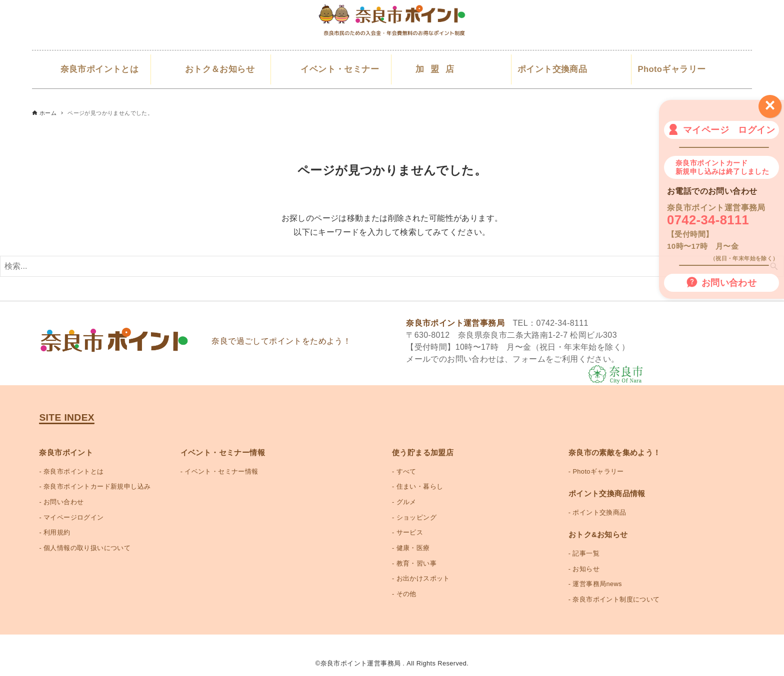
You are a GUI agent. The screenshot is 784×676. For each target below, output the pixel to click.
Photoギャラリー (598, 471)
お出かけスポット (423, 578)
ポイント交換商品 (599, 512)
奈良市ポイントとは (74, 471)
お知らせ (586, 569)
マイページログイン (74, 517)
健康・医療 (413, 548)
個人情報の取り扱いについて (87, 548)
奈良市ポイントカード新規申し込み (97, 486)
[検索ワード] (392, 266)
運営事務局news (597, 584)
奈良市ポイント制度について (616, 599)
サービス (410, 532)
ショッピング (416, 517)
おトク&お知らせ (598, 535)
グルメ (406, 502)
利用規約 (57, 532)
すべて (406, 471)
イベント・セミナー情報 (221, 471)
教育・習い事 (416, 563)
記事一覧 (586, 553)
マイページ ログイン (721, 129)
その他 (406, 594)
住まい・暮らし (420, 486)
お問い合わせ (721, 282)
